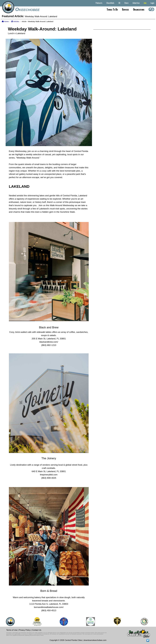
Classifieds (110, 3)
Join (145, 3)
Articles (15, 21)
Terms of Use (12, 630)
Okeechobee (27, 9)
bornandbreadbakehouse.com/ (49, 607)
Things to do (112, 9)
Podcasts (99, 3)
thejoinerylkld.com (49, 475)
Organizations (139, 9)
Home (5, 21)
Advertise (136, 3)
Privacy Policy (25, 630)
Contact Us (37, 630)
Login (152, 3)
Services (125, 9)
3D (119, 3)
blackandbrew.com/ (49, 342)
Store (126, 3)
